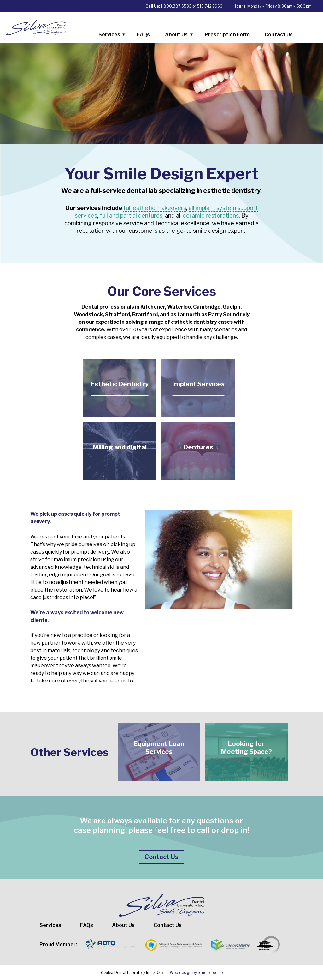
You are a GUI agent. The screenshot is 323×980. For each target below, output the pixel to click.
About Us (181, 36)
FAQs (143, 35)
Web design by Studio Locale (196, 973)
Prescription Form (227, 35)
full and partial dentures (131, 216)
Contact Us (279, 35)
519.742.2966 (210, 6)
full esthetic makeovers (155, 208)
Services (114, 36)
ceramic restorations (211, 216)
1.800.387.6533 (176, 6)
